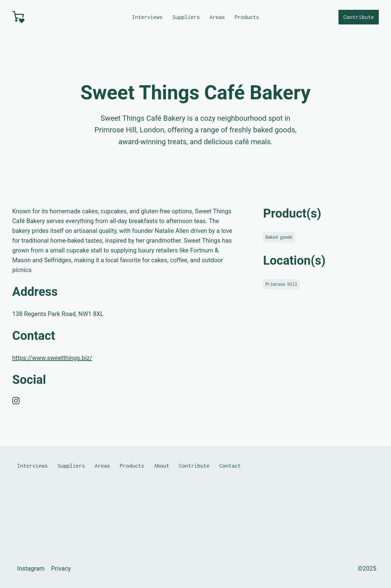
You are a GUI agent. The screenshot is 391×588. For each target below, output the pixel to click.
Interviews (147, 17)
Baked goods (279, 237)
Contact (230, 466)
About (162, 466)
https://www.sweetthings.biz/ (52, 358)
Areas (217, 17)
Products (247, 17)
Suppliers (186, 17)
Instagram (31, 568)
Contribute (359, 17)
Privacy (61, 568)
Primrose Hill (281, 284)
